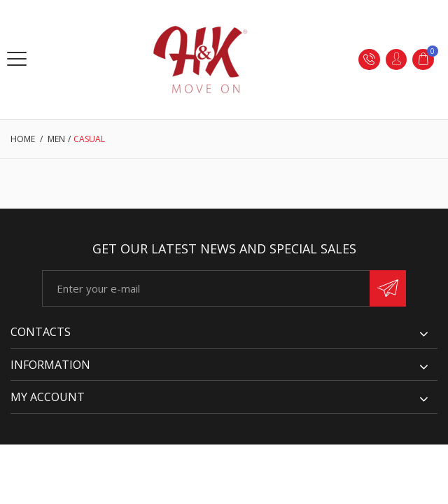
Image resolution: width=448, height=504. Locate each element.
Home (23, 139)
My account (48, 397)
